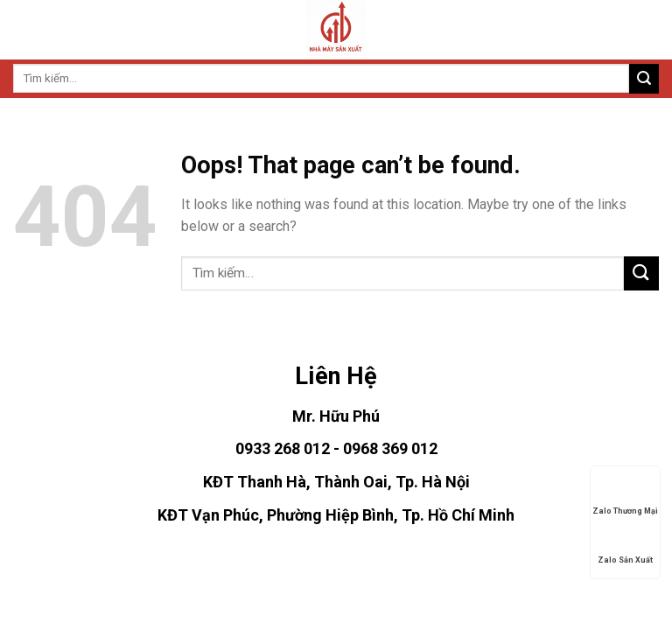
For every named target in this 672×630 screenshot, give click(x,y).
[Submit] (644, 79)
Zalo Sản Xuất (625, 546)
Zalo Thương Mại (625, 497)
